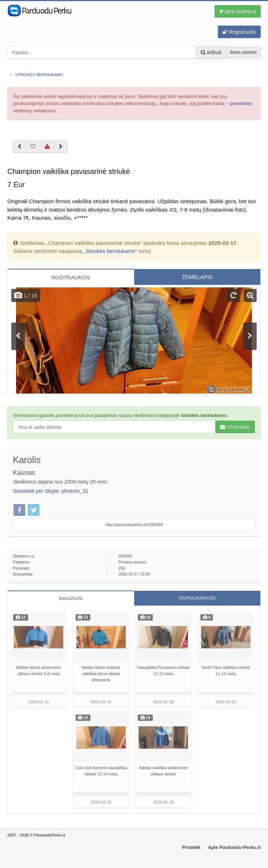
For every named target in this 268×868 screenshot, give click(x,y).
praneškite (241, 103)
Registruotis (239, 32)
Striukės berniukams (110, 251)
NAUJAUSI (71, 598)
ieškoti (211, 52)
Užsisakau (235, 427)
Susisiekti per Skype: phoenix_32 (50, 491)
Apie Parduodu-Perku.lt (234, 847)
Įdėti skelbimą (238, 11)
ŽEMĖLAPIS (197, 277)
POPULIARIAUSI (197, 598)
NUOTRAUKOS (71, 277)
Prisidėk (191, 847)
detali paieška (243, 52)
